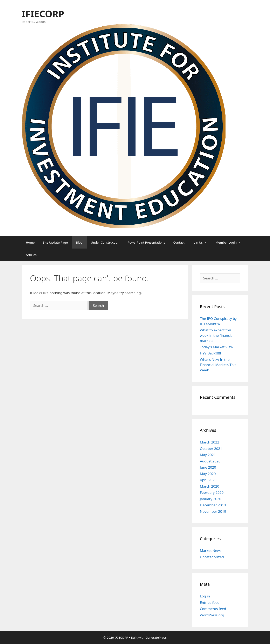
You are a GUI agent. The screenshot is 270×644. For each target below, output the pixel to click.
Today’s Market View (217, 347)
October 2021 (211, 449)
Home (30, 242)
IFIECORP (43, 14)
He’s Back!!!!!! (210, 353)
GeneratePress (156, 637)
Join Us (202, 242)
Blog (79, 242)
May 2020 (208, 474)
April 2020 (208, 480)
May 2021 (208, 455)
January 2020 (211, 499)
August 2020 (210, 461)
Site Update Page (55, 242)
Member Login (230, 242)
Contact (179, 242)
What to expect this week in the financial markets (217, 335)
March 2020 (210, 486)
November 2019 (213, 511)
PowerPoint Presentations (146, 242)
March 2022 (210, 442)
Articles (31, 255)
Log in (205, 596)
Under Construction (105, 242)
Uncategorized (212, 557)
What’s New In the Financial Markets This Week (218, 365)
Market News (211, 551)
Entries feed (210, 602)
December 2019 (213, 505)
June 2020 (208, 467)
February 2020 (212, 492)
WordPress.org (212, 615)
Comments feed (213, 609)
